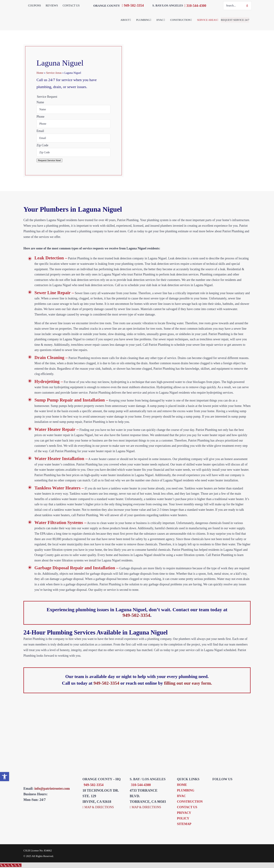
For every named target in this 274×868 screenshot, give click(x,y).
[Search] (247, 6)
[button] (5, 777)
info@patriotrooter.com (52, 788)
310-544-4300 (195, 6)
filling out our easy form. (188, 683)
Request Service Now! (49, 160)
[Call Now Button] (11, 865)
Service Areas (54, 73)
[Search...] (233, 6)
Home (40, 73)
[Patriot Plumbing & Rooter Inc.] (73, 13)
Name (40, 102)
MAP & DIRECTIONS (98, 807)
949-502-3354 (133, 5)
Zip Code (42, 145)
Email (40, 131)
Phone (40, 117)
